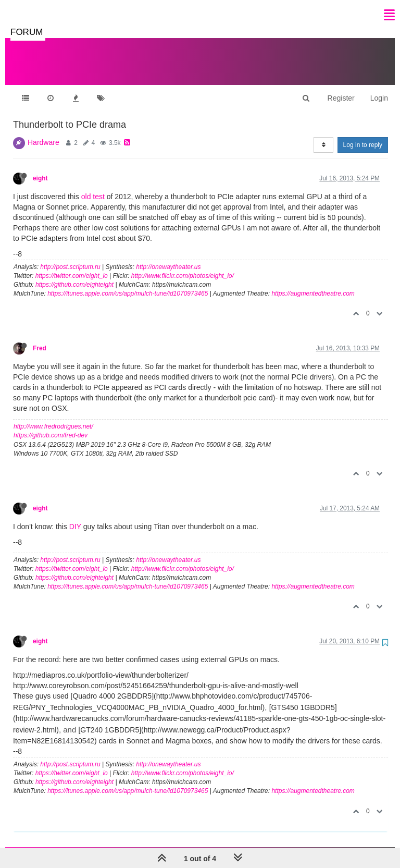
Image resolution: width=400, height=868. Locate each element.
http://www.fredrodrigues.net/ (53, 416)
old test (93, 186)
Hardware (43, 132)
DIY (75, 516)
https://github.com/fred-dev (51, 425)
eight (40, 168)
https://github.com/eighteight (74, 274)
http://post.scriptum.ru (70, 256)
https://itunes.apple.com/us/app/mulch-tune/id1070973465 (128, 283)
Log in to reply (363, 135)
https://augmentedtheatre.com (313, 283)
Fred (40, 338)
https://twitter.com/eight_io (72, 265)
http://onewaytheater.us (168, 256)
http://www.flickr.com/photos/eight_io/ (183, 265)
